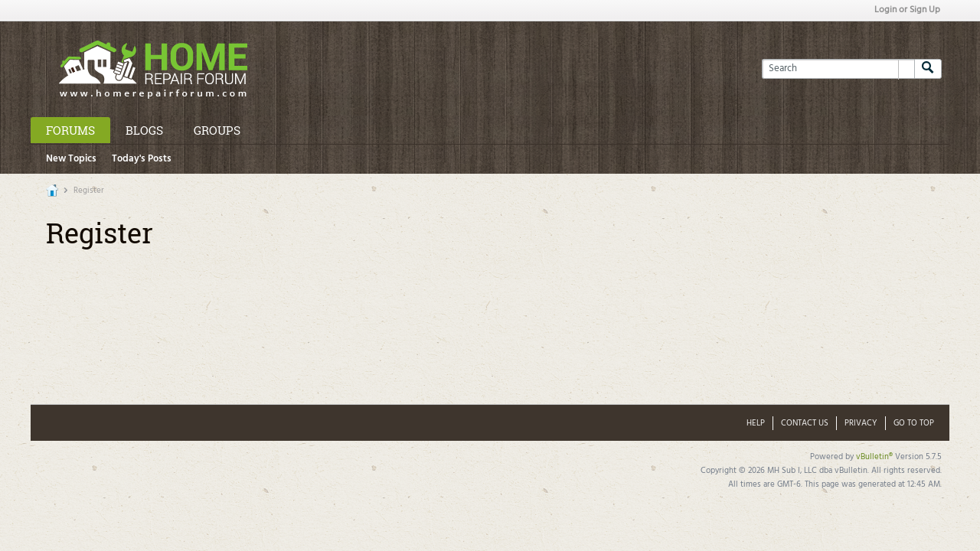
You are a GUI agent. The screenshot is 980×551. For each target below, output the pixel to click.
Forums (70, 130)
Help (756, 423)
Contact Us (805, 423)
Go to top (914, 423)
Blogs (144, 130)
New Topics (71, 159)
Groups (217, 130)
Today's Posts (142, 159)
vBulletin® (874, 457)
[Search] (838, 69)
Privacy (861, 423)
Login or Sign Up (907, 10)
